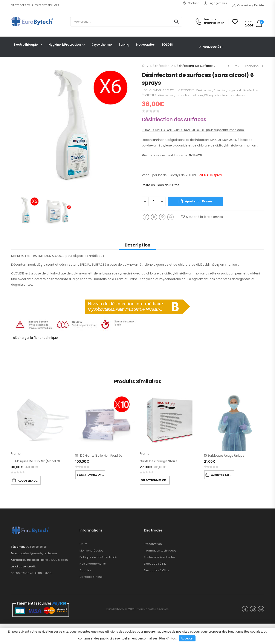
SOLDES (167, 45)
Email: (15, 553)
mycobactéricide (221, 95)
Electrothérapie (26, 45)
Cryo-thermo (102, 45)
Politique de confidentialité (98, 557)
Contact (191, 3)
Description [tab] (137, 245)
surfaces (239, 95)
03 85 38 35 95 (37, 547)
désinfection (166, 95)
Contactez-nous (91, 577)
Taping (124, 45)
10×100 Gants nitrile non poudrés (99, 456)
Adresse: (17, 560)
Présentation (153, 544)
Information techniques (160, 551)
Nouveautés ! (212, 47)
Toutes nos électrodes (160, 557)
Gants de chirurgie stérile (158, 461)
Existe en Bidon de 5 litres (160, 185)
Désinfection (160, 66)
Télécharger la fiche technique (34, 338)
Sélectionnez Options (91, 475)
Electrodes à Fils (155, 564)
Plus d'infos (167, 638)
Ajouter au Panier (199, 201)
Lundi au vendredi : (23, 567)
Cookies (85, 570)
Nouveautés (145, 45)
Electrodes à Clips (157, 570)
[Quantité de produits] (154, 201)
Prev (234, 66)
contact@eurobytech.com (38, 553)
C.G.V (83, 544)
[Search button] (176, 22)
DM (206, 95)
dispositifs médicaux (189, 95)
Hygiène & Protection (65, 45)
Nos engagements (93, 564)
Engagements (215, 3)
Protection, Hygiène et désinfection (236, 90)
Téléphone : (19, 547)
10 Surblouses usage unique (224, 456)
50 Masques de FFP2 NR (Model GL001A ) (40, 461)
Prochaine (253, 66)
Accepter (187, 638)
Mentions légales (91, 551)
